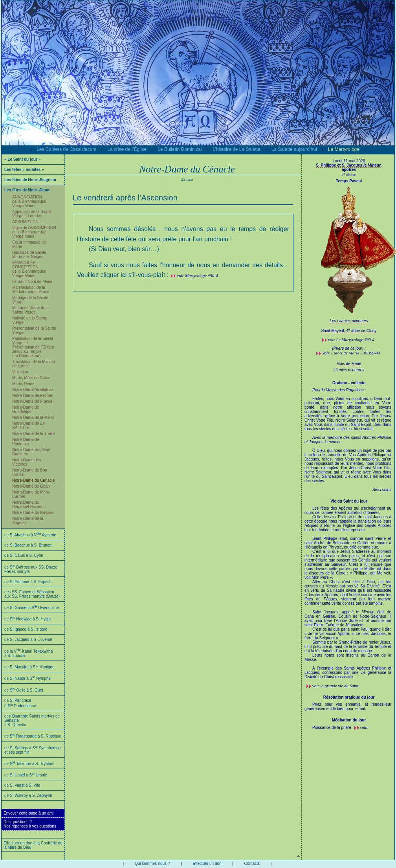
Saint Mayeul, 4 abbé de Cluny (349, 331)
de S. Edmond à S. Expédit (28, 582)
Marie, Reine (23, 384)
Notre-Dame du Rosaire (33, 513)
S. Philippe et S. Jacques (348, 165)
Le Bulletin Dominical (180, 149)
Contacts (252, 863)
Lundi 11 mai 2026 (349, 161)
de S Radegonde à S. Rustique (33, 736)
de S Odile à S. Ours (24, 690)
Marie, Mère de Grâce (31, 378)
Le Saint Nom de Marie (32, 282)
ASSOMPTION (25, 222)
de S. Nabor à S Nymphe (27, 678)
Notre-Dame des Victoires (27, 462)
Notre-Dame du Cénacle (33, 480)
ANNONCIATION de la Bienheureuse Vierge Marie (29, 201)
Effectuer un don (207, 863)
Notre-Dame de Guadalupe (26, 409)
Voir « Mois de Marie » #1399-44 (351, 353)
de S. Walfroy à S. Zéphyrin (28, 796)
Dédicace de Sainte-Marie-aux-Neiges (30, 255)
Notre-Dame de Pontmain (26, 442)
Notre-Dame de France (32, 401)
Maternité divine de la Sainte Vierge (31, 310)
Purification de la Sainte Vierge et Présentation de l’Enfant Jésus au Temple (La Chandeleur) (33, 347)
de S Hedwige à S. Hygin (27, 619)
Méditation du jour (349, 720)
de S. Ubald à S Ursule (26, 775)
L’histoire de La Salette (236, 149)
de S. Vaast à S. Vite (22, 785)
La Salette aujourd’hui (294, 149)
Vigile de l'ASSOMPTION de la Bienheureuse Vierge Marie (34, 232)
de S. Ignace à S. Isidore (26, 629)
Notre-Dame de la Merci (33, 417)
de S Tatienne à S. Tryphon (29, 764)
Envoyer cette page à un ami (28, 813)
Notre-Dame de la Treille (33, 434)
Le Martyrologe (344, 149)
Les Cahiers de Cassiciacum (66, 149)
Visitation (20, 372)
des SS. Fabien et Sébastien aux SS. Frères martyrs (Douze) (32, 594)
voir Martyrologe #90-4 (197, 275)
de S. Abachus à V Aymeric (30, 535)
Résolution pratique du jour (349, 697)
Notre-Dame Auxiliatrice (33, 390)
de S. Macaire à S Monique (29, 667)
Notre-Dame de (28, 426)
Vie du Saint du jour (349, 501)
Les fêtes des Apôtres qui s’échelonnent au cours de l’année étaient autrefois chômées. (348, 593)
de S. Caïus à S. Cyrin (24, 555)
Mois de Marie (349, 364)
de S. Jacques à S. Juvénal (28, 640)
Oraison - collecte (349, 383)
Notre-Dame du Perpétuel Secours (28, 505)
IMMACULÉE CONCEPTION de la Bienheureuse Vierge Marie (29, 269)
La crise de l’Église (127, 149)
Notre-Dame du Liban (31, 486)
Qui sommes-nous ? (152, 863)
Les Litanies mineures (349, 321)
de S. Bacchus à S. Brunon (28, 545)
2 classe (349, 175)
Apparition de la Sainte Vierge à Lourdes (32, 214)
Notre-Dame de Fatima (32, 395)
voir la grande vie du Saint (335, 686)
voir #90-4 (351, 339)
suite (364, 727)
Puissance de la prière (332, 728)
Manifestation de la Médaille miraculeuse (31, 290)
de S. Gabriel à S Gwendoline (32, 608)
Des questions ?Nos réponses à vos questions (30, 824)
